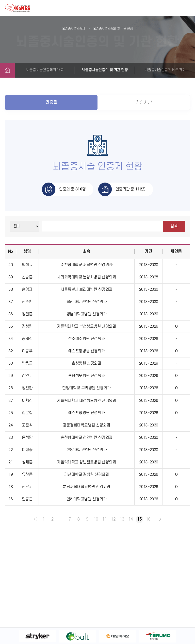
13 (122, 519)
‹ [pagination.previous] (34, 519)
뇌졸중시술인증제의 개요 (45, 70)
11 (105, 519)
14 (131, 519)
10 (96, 519)
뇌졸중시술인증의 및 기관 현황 (105, 70)
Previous (9, 636)
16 (148, 519)
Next (186, 636)
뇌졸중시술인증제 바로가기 (165, 70)
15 (139, 519)
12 (113, 519)
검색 (174, 226)
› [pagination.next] (161, 519)
